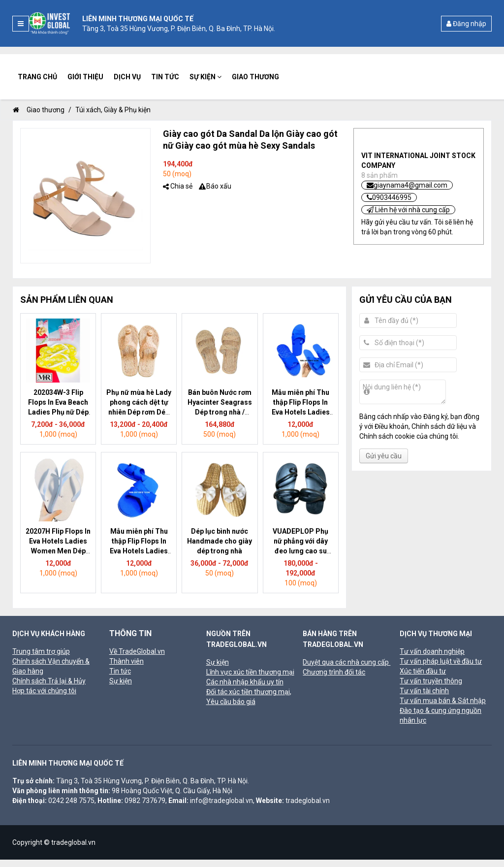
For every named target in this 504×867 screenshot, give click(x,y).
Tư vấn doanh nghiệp (432, 651)
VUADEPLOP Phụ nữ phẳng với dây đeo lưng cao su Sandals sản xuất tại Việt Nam (301, 551)
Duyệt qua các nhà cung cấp (346, 662)
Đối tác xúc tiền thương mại (248, 692)
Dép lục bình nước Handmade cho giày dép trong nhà (220, 541)
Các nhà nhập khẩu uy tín (245, 682)
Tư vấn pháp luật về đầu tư (441, 661)
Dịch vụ (127, 77)
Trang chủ (37, 77)
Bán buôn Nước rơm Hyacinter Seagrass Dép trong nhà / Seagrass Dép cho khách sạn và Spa (220, 412)
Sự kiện (205, 77)
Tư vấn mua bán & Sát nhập (443, 701)
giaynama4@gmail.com (407, 185)
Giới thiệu (85, 77)
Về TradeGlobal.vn (137, 651)
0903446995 (389, 197)
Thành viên (126, 661)
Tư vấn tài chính (424, 691)
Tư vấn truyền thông (431, 681)
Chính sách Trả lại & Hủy (49, 681)
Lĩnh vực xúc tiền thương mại (250, 672)
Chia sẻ (181, 186)
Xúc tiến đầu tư (423, 671)
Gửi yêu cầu (384, 456)
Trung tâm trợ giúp (41, 651)
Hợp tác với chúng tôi (44, 691)
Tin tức (165, 77)
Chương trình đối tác (334, 672)
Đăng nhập (466, 24)
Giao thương (255, 77)
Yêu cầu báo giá (231, 702)
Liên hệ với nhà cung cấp (408, 210)
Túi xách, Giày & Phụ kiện (113, 110)
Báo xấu (219, 186)
